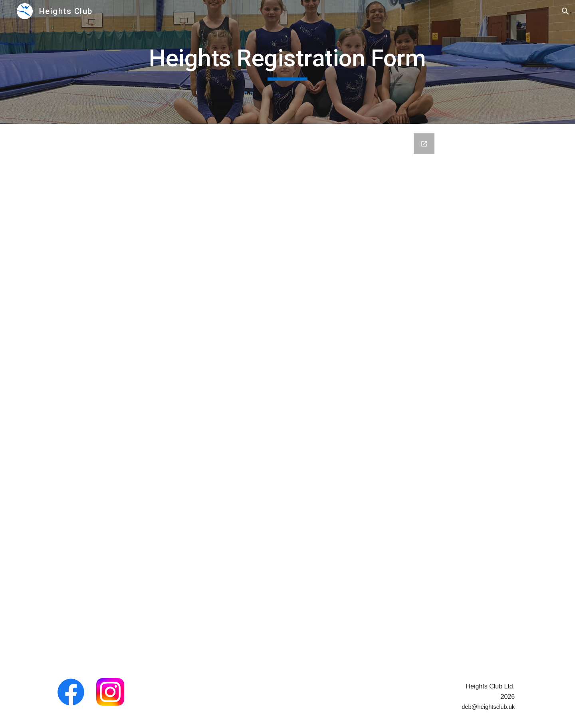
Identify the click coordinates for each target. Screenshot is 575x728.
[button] (565, 11)
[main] (287, 62)
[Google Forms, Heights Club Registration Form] (287, 396)
